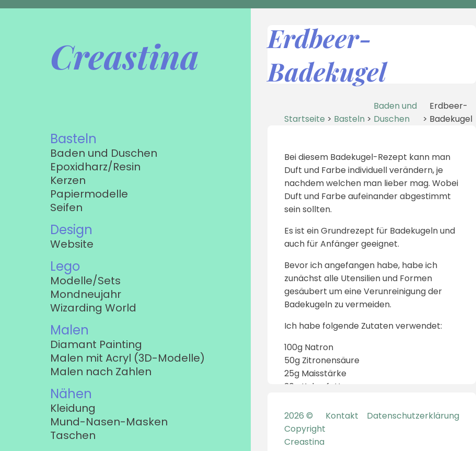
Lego (65, 266)
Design (71, 230)
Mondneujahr (86, 294)
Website (72, 244)
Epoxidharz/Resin (95, 167)
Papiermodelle (89, 194)
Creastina (125, 56)
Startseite (305, 119)
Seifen (66, 207)
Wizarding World (93, 308)
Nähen (71, 394)
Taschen (73, 435)
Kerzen (68, 180)
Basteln (73, 139)
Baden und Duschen (104, 153)
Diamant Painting (96, 344)
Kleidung (73, 408)
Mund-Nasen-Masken (109, 422)
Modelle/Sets (85, 281)
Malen (69, 330)
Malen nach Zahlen (101, 372)
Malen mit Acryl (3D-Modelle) (127, 358)
